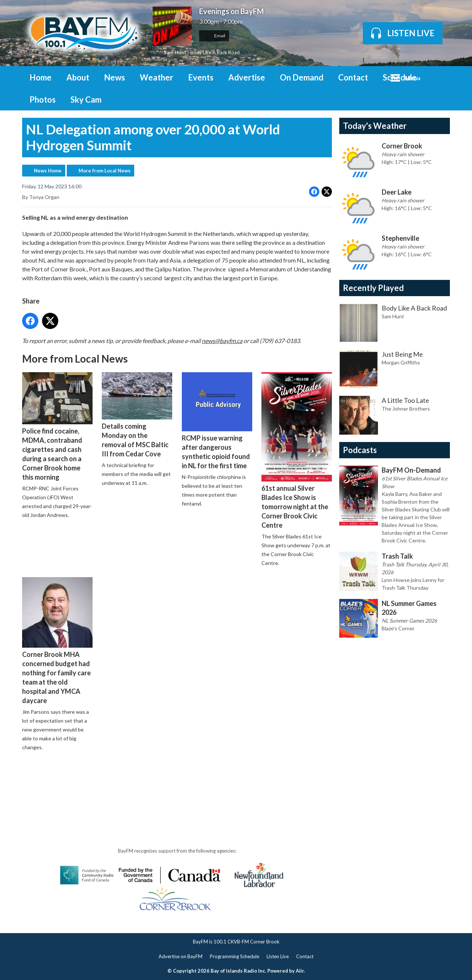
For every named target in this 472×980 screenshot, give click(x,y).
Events (201, 77)
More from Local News (105, 171)
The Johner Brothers (406, 409)
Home (41, 77)
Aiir (300, 971)
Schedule (400, 77)
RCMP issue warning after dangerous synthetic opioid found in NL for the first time (217, 421)
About (78, 77)
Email (214, 36)
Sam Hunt (175, 52)
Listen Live (278, 956)
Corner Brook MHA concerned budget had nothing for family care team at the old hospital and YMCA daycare (57, 640)
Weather (157, 77)
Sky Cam (86, 100)
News (114, 77)
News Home (48, 171)
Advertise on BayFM (181, 956)
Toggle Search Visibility (439, 77)
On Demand (302, 77)
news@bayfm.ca (222, 340)
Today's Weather (375, 126)
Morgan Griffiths (401, 362)
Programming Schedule (235, 956)
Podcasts (360, 450)
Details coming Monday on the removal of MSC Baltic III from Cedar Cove (137, 415)
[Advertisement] (156, 778)
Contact (353, 77)
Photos (43, 100)
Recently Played (373, 288)
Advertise (247, 77)
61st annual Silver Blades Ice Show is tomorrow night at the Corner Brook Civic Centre (297, 450)
